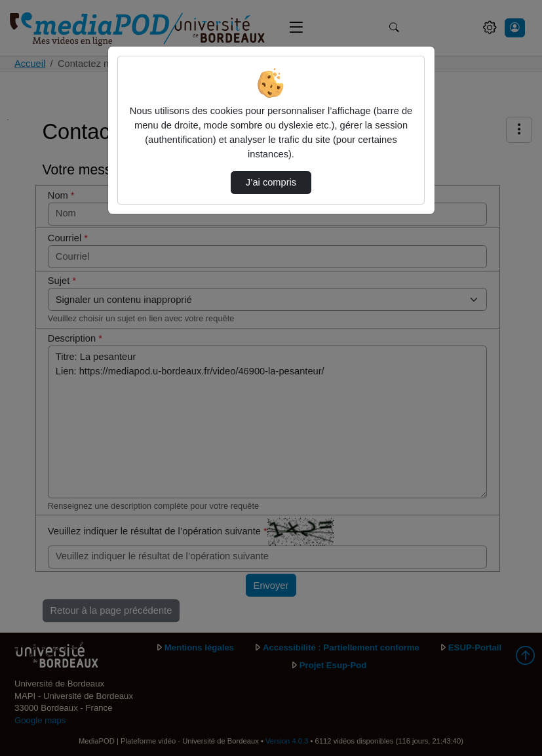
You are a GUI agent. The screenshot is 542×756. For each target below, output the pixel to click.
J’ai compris (271, 182)
